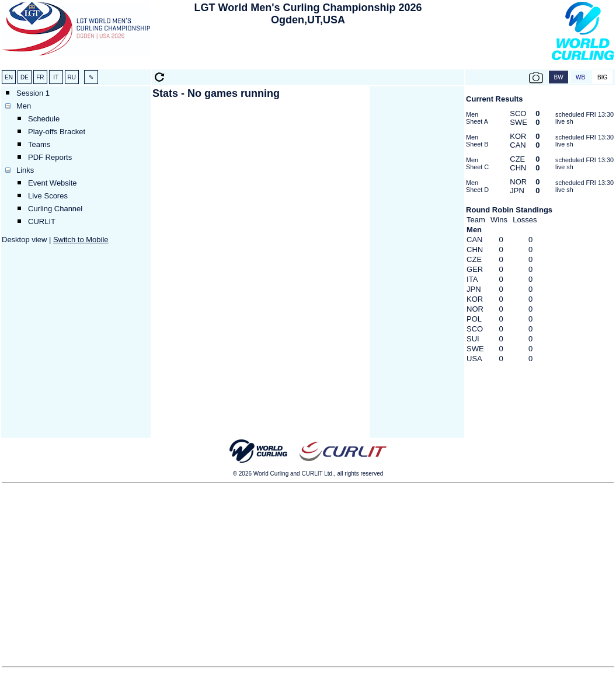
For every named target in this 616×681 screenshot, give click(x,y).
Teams (39, 144)
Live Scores (48, 196)
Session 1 (33, 93)
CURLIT (42, 221)
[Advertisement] (308, 50)
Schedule (44, 119)
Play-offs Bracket (57, 132)
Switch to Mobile (81, 240)
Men (24, 106)
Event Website (53, 183)
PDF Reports (50, 157)
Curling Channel (55, 209)
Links (25, 170)
